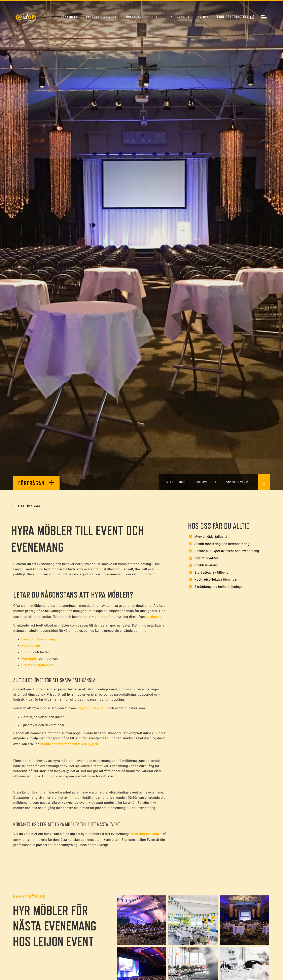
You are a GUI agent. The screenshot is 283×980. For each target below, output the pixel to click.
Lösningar (70, 17)
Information (180, 17)
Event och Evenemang (38, 639)
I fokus (156, 17)
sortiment (153, 617)
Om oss (203, 17)
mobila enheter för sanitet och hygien (69, 744)
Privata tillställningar (38, 665)
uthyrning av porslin (92, 708)
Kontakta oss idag (145, 834)
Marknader (30, 659)
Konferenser (31, 646)
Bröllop (27, 652)
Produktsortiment (101, 17)
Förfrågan (133, 17)
